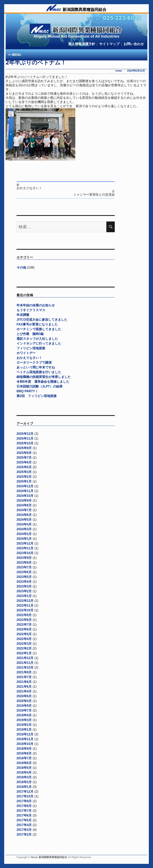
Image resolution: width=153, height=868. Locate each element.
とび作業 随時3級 (30, 334)
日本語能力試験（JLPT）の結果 (40, 386)
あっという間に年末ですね (36, 367)
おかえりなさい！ (29, 358)
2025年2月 (24, 477)
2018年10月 (25, 744)
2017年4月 (24, 825)
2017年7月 (24, 811)
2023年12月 (25, 543)
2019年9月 (24, 706)
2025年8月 (24, 453)
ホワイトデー (26, 353)
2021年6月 (24, 682)
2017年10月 (25, 796)
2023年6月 (24, 572)
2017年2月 (24, 835)
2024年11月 (25, 491)
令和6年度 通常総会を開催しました (43, 382)
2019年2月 (24, 725)
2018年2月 (24, 782)
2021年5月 (24, 687)
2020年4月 (24, 701)
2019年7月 (24, 710)
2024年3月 (24, 529)
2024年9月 (24, 501)
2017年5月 (24, 820)
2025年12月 (25, 434)
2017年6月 (24, 815)
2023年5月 (24, 577)
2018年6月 (24, 763)
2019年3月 (24, 720)
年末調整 (23, 315)
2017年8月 (24, 806)
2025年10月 (25, 443)
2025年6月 (24, 462)
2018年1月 (24, 787)
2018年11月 (25, 739)
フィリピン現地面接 (31, 348)
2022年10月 (25, 610)
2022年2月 (24, 648)
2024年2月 (24, 534)
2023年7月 (24, 567)
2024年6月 (24, 515)
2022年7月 (24, 625)
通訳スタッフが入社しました (37, 339)
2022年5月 (24, 634)
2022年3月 (24, 644)
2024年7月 (24, 510)
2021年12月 (25, 658)
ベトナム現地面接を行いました (39, 372)
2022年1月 (24, 653)
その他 (21, 267)
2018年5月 (24, 768)
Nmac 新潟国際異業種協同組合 (49, 857)
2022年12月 (25, 601)
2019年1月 (24, 730)
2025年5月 (24, 467)
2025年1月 (24, 481)
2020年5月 (24, 696)
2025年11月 (25, 438)
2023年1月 (24, 596)
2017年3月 (24, 830)
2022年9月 (24, 615)
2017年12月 (25, 792)
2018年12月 (25, 734)
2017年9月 (24, 801)
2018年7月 (24, 758)
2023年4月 (24, 582)
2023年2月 (24, 591)
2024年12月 (25, 486)
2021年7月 (24, 677)
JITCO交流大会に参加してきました (42, 320)
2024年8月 (24, 505)
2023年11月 (25, 548)
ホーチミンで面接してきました (39, 329)
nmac (119, 71)
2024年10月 (25, 496)
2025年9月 (24, 448)
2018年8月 (24, 753)
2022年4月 (24, 639)
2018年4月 (24, 772)
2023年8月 (24, 563)
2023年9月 (24, 558)
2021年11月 (25, 663)
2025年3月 (24, 472)
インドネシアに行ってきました (39, 343)
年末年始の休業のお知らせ (36, 305)
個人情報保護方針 (82, 44)
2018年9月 (24, 749)
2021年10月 (25, 668)
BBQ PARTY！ (27, 391)
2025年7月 (24, 458)
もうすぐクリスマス (31, 310)
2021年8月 (24, 672)
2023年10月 (25, 553)
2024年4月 (24, 524)
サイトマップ (109, 44)
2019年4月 (24, 715)
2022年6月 (24, 629)
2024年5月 (24, 520)
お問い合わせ (134, 44)
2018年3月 (24, 777)
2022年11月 (25, 605)
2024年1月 (24, 539)
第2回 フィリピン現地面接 (37, 396)
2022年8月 (24, 620)
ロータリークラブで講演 (34, 363)
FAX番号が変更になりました (37, 324)
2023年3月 (24, 586)
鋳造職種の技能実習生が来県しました (44, 377)
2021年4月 (24, 691)
